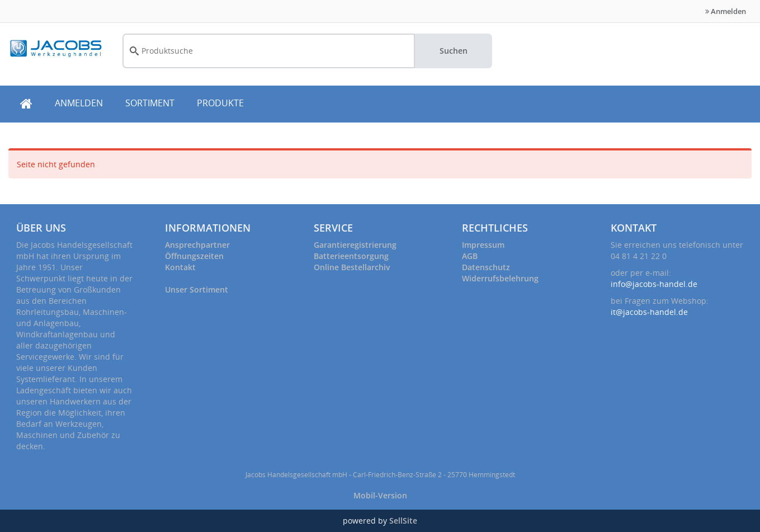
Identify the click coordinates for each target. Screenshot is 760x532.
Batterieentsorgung (351, 256)
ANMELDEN (79, 103)
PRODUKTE (220, 103)
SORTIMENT (150, 103)
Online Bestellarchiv (352, 267)
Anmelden (726, 11)
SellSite (403, 521)
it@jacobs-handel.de (649, 312)
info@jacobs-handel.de (654, 284)
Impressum (483, 245)
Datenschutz (486, 267)
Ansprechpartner (197, 245)
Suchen (454, 51)
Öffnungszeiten (194, 256)
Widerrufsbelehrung (500, 278)
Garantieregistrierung (355, 245)
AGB (470, 256)
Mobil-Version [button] (380, 495)
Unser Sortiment (197, 289)
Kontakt (180, 267)
